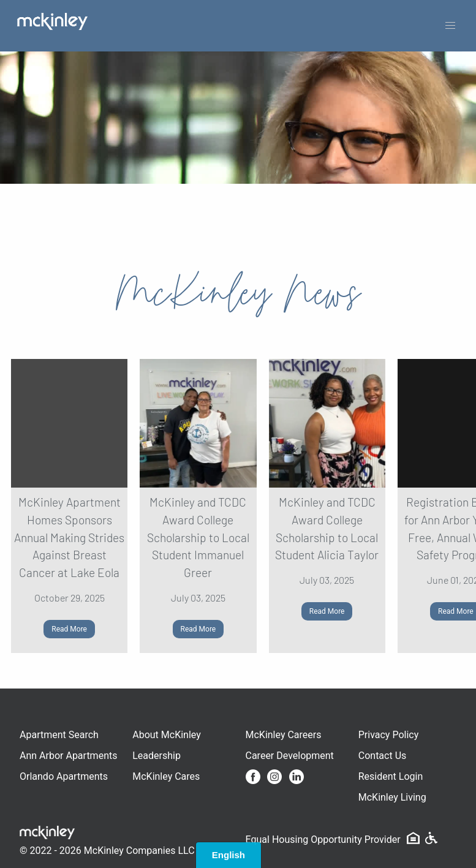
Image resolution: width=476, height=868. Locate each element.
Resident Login (391, 776)
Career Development (290, 756)
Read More (69, 629)
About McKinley (167, 735)
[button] (450, 26)
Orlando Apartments (64, 776)
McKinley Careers (284, 735)
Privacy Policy (389, 735)
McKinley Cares (166, 776)
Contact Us (383, 756)
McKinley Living (392, 797)
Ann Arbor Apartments (68, 756)
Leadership (157, 756)
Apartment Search (59, 735)
